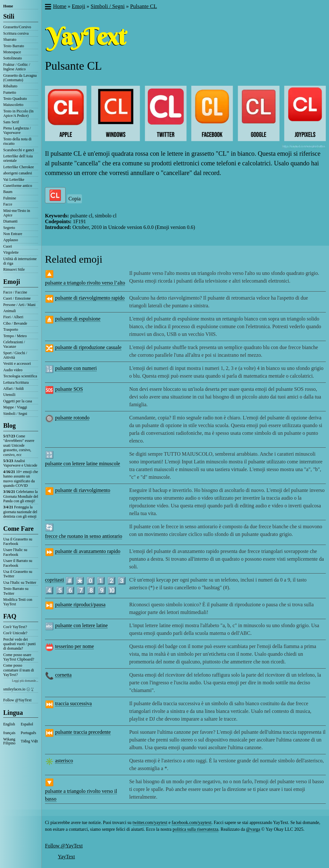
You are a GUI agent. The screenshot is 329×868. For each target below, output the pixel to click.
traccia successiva (73, 703)
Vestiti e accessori (17, 364)
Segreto (9, 228)
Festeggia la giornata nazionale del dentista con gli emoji (20, 512)
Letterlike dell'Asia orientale (18, 158)
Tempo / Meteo (15, 336)
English (9, 724)
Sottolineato (13, 58)
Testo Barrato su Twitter (16, 591)
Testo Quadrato (15, 99)
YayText (66, 857)
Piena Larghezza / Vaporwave (17, 130)
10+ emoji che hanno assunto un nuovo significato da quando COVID (21, 479)
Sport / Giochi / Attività (15, 355)
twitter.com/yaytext (150, 823)
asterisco (64, 761)
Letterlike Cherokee (19, 167)
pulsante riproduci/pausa (80, 605)
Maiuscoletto (13, 105)
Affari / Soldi (13, 389)
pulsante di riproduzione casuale (88, 347)
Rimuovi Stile (14, 269)
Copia (75, 199)
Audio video (13, 370)
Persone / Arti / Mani (19, 305)
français (9, 733)
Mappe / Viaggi (15, 407)
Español (27, 724)
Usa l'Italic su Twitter (20, 583)
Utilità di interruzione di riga (20, 261)
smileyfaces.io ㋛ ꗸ (18, 689)
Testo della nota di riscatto (17, 141)
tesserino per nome (74, 646)
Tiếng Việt (30, 741)
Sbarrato (10, 39)
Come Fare (18, 529)
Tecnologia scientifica (20, 376)
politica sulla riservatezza (195, 829)
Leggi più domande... (25, 681)
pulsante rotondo (72, 418)
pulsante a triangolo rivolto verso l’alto (85, 283)
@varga (253, 829)
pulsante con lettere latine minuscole (83, 464)
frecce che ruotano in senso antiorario (84, 536)
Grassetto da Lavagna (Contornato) (20, 78)
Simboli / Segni (15, 414)
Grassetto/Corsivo (17, 27)
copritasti (55, 580)
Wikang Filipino (9, 741)
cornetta (63, 675)
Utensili (9, 395)
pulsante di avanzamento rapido (88, 551)
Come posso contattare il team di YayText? (19, 670)
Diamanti (10, 221)
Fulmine (10, 198)
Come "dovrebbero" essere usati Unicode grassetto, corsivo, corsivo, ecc (19, 445)
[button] (48, 7)
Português (29, 733)
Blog (9, 425)
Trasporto (11, 329)
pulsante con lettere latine (81, 625)
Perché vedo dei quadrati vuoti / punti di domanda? (19, 644)
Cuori (8, 246)
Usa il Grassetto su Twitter (18, 574)
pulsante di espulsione (78, 319)
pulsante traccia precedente (83, 732)
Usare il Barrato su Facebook (18, 563)
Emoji (12, 282)
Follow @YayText (17, 700)
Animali (9, 311)
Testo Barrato (14, 46)
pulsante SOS (69, 389)
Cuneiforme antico (18, 186)
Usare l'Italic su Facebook (15, 552)
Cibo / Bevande (15, 323)
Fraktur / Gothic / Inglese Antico (17, 67)
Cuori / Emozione (17, 298)
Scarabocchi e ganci (19, 150)
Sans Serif (11, 122)
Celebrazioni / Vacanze (14, 344)
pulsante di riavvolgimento (83, 490)
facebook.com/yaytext (191, 823)
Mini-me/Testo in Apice (17, 213)
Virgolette (11, 252)
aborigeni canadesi (18, 173)
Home (8, 6)
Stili (9, 16)
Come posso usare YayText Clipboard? (19, 657)
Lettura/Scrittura (16, 382)
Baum (8, 192)
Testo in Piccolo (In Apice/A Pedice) (18, 113)
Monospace (12, 52)
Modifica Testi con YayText (18, 602)
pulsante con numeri (76, 368)
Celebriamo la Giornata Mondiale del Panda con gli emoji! (21, 496)
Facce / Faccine (15, 292)
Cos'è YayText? (15, 627)
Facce (8, 204)
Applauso (11, 240)
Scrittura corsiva (16, 33)
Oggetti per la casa (18, 401)
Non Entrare (13, 234)
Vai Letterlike (14, 180)
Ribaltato (10, 86)
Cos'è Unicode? (15, 633)
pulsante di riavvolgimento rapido (90, 298)
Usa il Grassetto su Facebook (18, 541)
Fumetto (10, 92)
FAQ (10, 616)
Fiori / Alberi (13, 317)
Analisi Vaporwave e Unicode (20, 463)
